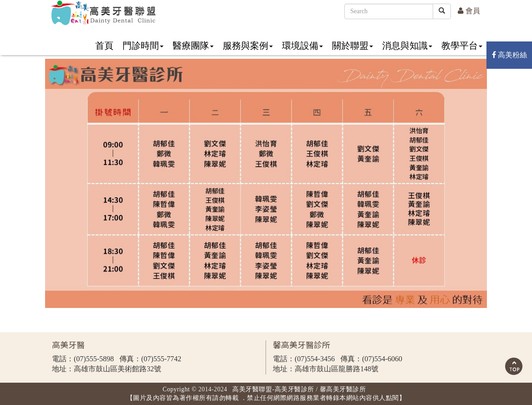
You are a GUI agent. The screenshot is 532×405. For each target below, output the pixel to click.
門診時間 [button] (143, 46)
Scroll (514, 366)
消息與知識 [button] (407, 46)
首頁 (104, 46)
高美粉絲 (509, 55)
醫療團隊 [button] (193, 46)
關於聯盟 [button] (353, 46)
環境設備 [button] (302, 46)
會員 (469, 11)
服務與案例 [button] (248, 46)
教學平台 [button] (462, 46)
